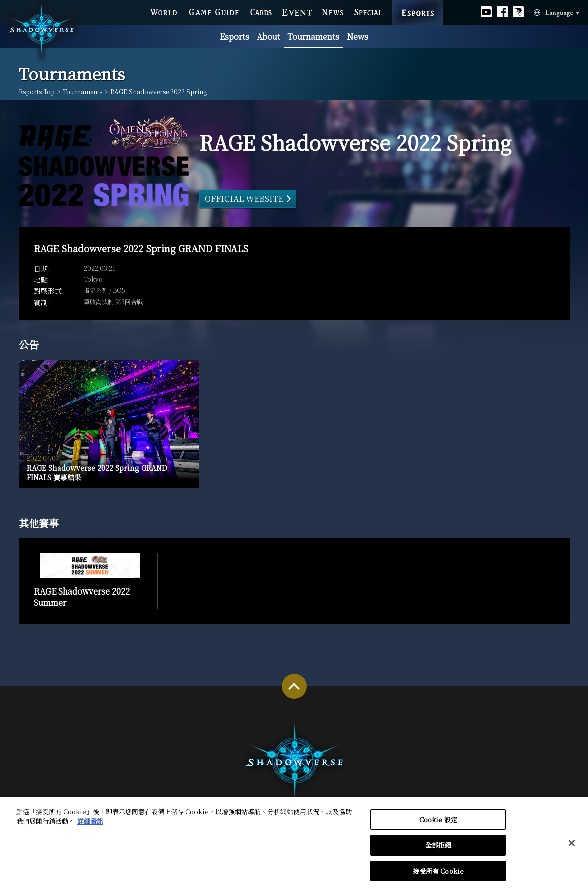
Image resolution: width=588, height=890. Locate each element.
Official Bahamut (518, 10)
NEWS (333, 11)
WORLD (164, 11)
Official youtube (486, 10)
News (358, 36)
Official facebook (502, 10)
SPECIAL (368, 11)
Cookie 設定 (438, 822)
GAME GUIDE (214, 11)
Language (543, 11)
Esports (234, 36)
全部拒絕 (438, 848)
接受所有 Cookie (438, 874)
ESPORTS (418, 2)
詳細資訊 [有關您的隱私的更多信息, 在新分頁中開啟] (90, 824)
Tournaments (313, 36)
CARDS (261, 11)
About (268, 36)
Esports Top (37, 92)
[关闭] (572, 846)
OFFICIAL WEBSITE (244, 198)
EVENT (297, 11)
